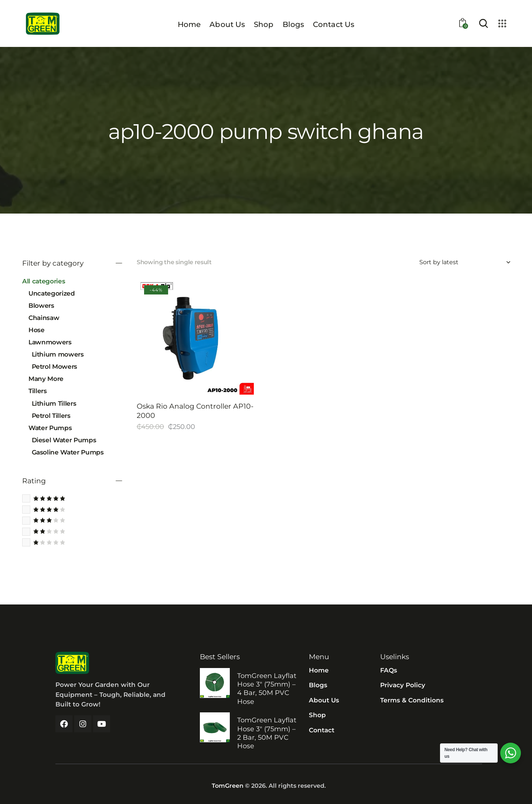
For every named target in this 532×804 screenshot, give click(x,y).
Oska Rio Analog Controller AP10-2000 (195, 411)
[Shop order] (465, 262)
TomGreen (228, 786)
